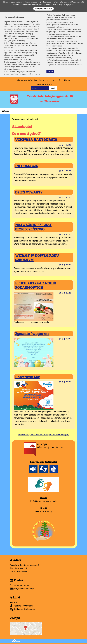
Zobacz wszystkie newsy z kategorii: (43, 435)
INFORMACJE (26, 166)
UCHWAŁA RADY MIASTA (36, 139)
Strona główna (22, 80)
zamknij (50, 72)
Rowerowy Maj (28, 377)
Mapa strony (33, 80)
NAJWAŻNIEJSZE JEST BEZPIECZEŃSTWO (33, 227)
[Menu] (43, 111)
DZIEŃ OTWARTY (29, 192)
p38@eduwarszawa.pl (22, 589)
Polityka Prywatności (21, 606)
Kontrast (67, 80)
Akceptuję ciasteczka (43, 8)
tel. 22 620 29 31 (19, 585)
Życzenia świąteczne (32, 334)
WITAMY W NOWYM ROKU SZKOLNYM (37, 258)
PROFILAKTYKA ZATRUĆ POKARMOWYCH (36, 285)
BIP (13, 602)
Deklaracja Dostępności (23, 609)
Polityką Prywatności (63, 2)
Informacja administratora (43, 85)
